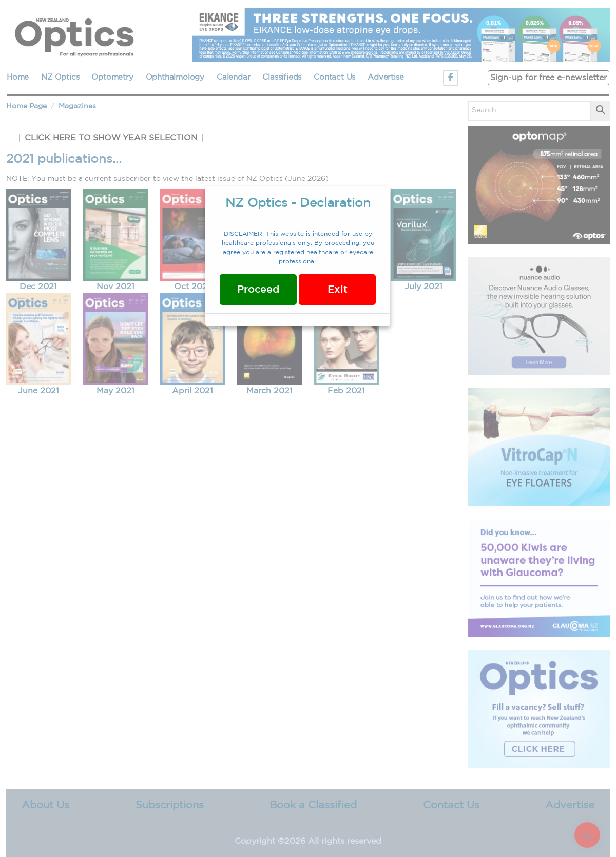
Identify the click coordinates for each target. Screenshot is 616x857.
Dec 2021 (38, 287)
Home (18, 77)
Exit (338, 290)
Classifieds (282, 77)
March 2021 (269, 391)
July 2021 (423, 287)
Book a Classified (313, 805)
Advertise (386, 77)
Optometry (112, 77)
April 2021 (192, 391)
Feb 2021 (346, 391)
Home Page (26, 106)
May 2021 (115, 391)
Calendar (233, 77)
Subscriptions (170, 805)
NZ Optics (60, 77)
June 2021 (38, 391)
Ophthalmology (175, 77)
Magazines (77, 106)
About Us (45, 805)
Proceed (258, 290)
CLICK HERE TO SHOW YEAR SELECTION (111, 138)
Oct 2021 (192, 287)
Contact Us (334, 77)
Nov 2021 (115, 287)
